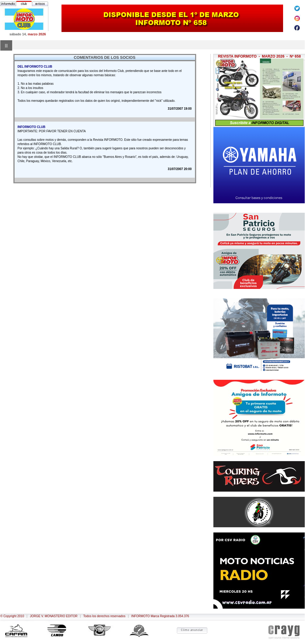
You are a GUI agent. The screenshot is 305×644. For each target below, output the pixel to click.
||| (6, 45)
